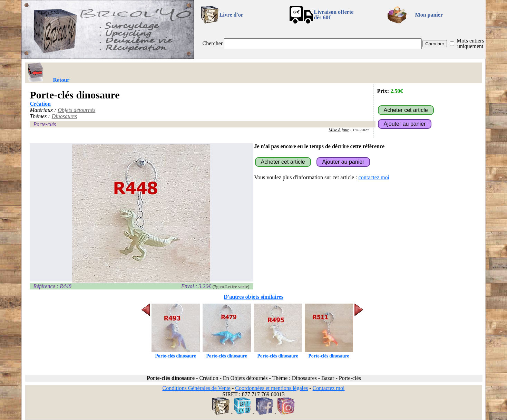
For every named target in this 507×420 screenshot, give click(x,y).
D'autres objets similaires (253, 297)
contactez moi (374, 177)
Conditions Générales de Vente (196, 388)
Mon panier (429, 15)
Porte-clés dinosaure (176, 353)
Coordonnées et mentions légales (271, 388)
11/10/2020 (361, 130)
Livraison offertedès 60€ (334, 15)
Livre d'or (231, 15)
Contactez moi (329, 388)
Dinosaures (64, 116)
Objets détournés (76, 110)
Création (40, 104)
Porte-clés (45, 124)
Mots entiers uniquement (470, 43)
